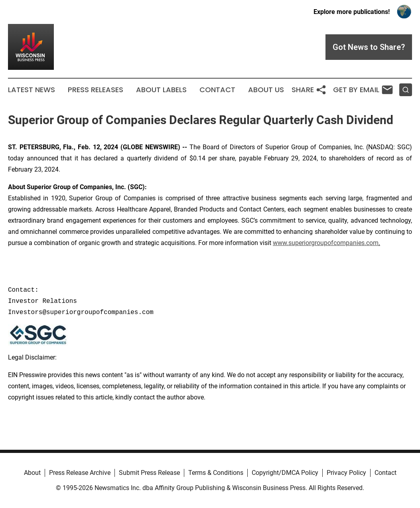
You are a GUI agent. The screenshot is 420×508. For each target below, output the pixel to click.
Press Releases (96, 90)
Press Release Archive (80, 473)
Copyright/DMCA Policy (285, 473)
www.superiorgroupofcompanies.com (326, 243)
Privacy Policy (346, 473)
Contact (217, 90)
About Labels (161, 90)
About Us (266, 90)
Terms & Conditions (216, 473)
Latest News (32, 90)
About (32, 473)
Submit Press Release (149, 473)
